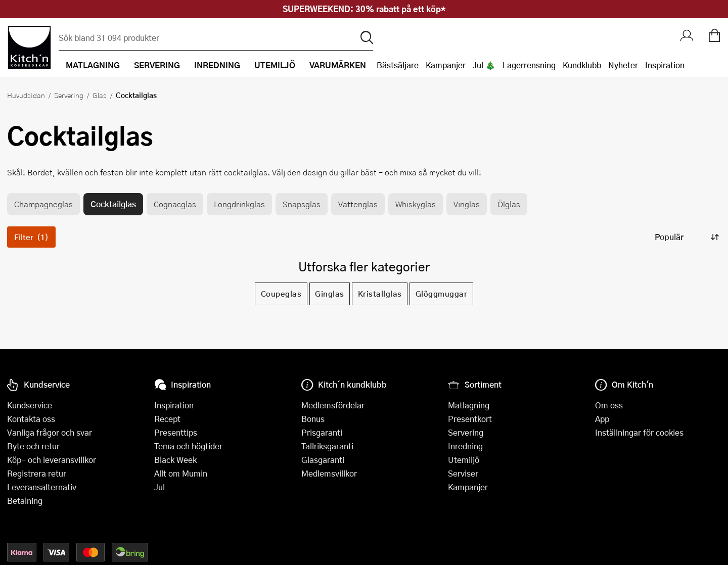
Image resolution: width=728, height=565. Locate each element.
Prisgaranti (322, 432)
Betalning (25, 501)
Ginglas (330, 294)
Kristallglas (380, 294)
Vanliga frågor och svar (50, 432)
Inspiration (665, 65)
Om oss (609, 405)
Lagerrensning (529, 65)
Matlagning (469, 405)
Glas (100, 95)
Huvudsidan (26, 95)
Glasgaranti (323, 460)
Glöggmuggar (442, 294)
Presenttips (176, 432)
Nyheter (623, 65)
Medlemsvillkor (329, 473)
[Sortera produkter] (686, 237)
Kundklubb (582, 65)
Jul (160, 487)
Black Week (175, 460)
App (602, 419)
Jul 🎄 (484, 65)
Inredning (465, 446)
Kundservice (30, 405)
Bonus (313, 419)
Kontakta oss (31, 419)
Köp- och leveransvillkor (52, 460)
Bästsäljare (398, 65)
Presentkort (470, 419)
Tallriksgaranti (327, 446)
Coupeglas (281, 294)
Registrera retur (37, 473)
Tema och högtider (188, 446)
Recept (167, 419)
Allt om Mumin (181, 473)
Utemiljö (464, 460)
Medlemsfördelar (333, 405)
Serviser (463, 473)
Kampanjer (446, 65)
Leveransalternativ (42, 487)
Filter (31, 237)
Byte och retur (33, 446)
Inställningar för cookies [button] (639, 432)
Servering (69, 95)
